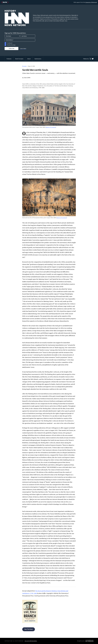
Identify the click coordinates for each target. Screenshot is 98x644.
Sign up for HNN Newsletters (31, 641)
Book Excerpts (19, 59)
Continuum (10, 43)
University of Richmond (91, 2)
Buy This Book (29, 629)
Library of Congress (51, 127)
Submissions (38, 59)
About (29, 59)
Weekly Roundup (11, 45)
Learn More (23, 48)
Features (9, 59)
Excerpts (24, 66)
